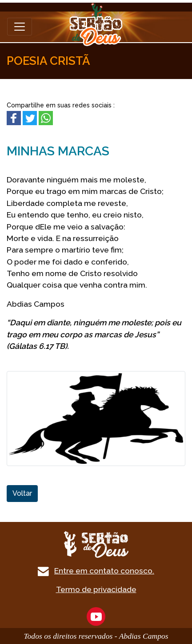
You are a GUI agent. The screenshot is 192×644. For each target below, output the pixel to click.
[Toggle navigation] (20, 27)
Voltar (22, 493)
